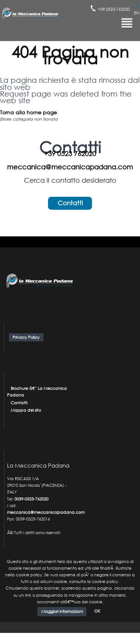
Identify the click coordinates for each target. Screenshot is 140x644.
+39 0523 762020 (70, 154)
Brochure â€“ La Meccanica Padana (37, 392)
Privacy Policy (26, 337)
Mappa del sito (26, 410)
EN (137, 13)
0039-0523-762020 (31, 499)
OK (97, 611)
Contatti (70, 203)
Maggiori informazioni (62, 611)
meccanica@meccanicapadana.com (70, 167)
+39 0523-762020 (114, 9)
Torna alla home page (28, 112)
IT (138, 5)
